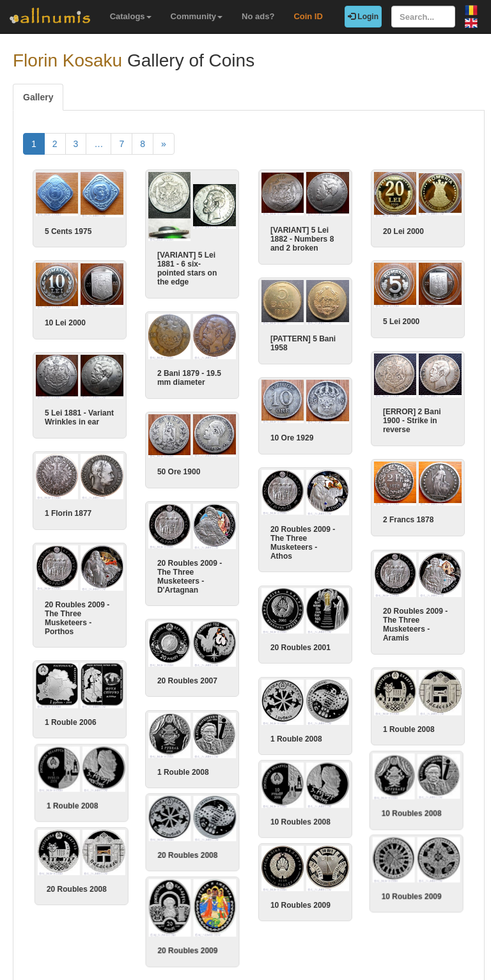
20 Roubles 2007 (187, 671)
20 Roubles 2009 (187, 929)
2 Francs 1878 (365, 516)
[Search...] (423, 17)
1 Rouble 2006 (113, 714)
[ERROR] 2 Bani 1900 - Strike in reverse (369, 417)
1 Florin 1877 (111, 508)
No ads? (258, 16)
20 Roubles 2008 (187, 839)
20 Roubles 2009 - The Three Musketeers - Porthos (120, 611)
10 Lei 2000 (65, 321)
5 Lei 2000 (401, 320)
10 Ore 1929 (292, 435)
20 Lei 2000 (403, 231)
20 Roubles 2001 (300, 641)
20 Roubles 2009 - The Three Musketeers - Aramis (372, 618)
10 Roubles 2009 (370, 877)
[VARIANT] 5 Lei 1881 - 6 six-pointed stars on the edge (187, 268)
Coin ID (308, 16)
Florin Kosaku (67, 60)
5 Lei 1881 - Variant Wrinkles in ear (122, 414)
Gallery (38, 97)
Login (363, 17)
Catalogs (131, 16)
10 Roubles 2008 (370, 800)
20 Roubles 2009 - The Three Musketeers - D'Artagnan (190, 568)
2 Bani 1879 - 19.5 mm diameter (189, 373)
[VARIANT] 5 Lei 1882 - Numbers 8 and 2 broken (302, 239)
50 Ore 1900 (179, 465)
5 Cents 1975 (68, 231)
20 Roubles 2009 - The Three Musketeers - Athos (303, 538)
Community (197, 16)
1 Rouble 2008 (366, 721)
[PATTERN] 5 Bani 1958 (303, 342)
